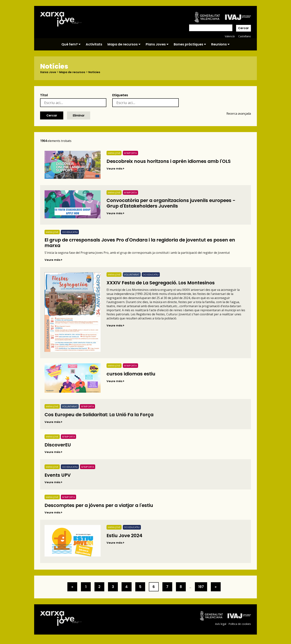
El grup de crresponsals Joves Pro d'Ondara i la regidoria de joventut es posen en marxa (145, 244)
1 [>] (81, 590)
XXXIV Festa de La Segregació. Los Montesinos (166, 284)
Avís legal (220, 627)
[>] (66, 590)
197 (206, 590)
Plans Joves (157, 44)
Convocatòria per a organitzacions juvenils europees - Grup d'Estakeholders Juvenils (175, 204)
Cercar (243, 28)
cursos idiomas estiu (133, 376)
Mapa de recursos (124, 44)
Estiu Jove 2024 (126, 539)
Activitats (94, 44)
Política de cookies (239, 627)
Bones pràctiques (190, 44)
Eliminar (79, 115)
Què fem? (71, 44)
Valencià (229, 36)
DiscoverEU (59, 447)
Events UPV (59, 478)
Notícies (98, 72)
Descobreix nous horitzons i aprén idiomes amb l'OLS (174, 161)
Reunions (220, 44)
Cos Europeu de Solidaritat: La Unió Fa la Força (104, 417)
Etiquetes (120, 95)
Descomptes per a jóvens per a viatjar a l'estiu (104, 508)
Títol (44, 95)
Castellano (245, 36)
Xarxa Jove (49, 72)
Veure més (116, 169)
